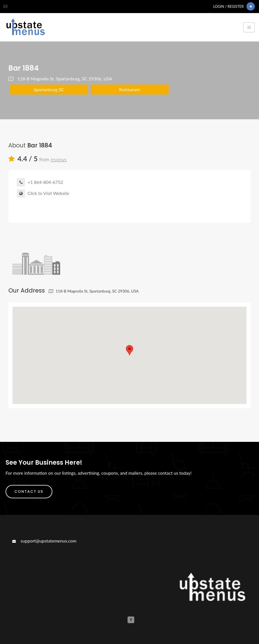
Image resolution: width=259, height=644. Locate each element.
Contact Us (29, 491)
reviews (58, 159)
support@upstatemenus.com (44, 541)
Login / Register (229, 6)
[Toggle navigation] (249, 27)
